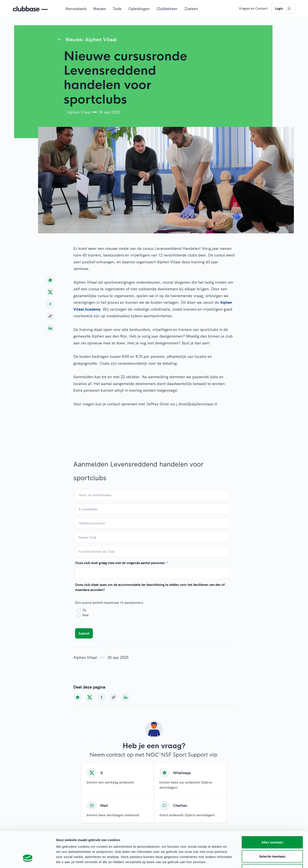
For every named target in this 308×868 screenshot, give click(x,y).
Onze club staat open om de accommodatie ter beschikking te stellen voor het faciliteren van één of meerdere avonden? (150, 587)
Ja (84, 610)
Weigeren (272, 840)
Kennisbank (76, 9)
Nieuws (99, 9)
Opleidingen (139, 9)
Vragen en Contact (253, 8)
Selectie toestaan (272, 826)
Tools (117, 9)
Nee (86, 615)
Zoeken (191, 9)
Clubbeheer (167, 9)
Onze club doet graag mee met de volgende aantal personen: (122, 563)
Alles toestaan (272, 812)
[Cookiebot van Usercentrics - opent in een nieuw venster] (28, 860)
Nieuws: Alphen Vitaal (91, 39)
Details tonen (231, 860)
